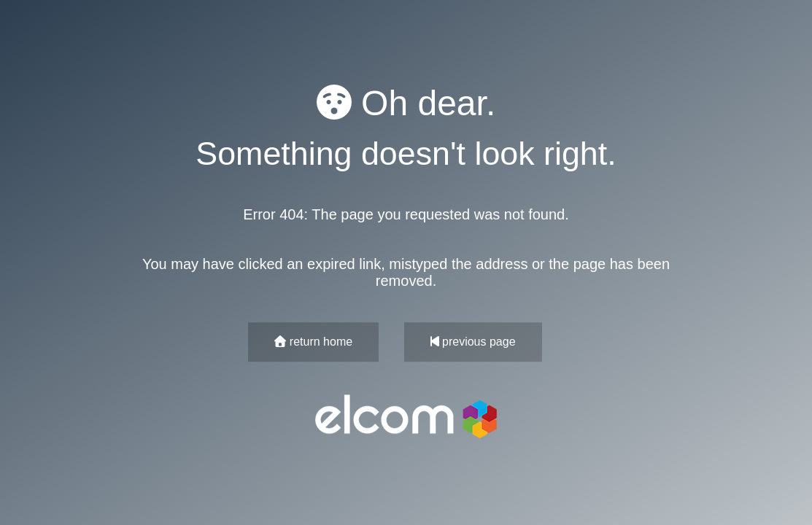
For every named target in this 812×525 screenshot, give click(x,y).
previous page (473, 342)
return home (313, 342)
